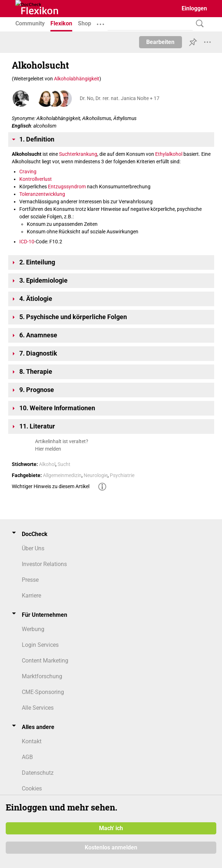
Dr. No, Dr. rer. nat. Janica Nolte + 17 (120, 98)
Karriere (31, 596)
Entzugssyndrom (67, 187)
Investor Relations (44, 564)
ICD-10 (27, 242)
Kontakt (32, 741)
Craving (28, 172)
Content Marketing (45, 661)
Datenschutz (38, 773)
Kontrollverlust (36, 179)
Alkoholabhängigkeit (77, 79)
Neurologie (96, 475)
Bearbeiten (160, 42)
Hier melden (48, 449)
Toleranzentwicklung (42, 194)
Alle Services (38, 708)
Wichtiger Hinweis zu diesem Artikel (51, 486)
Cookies (32, 788)
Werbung (33, 629)
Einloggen (194, 8)
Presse (30, 580)
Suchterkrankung (78, 154)
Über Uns (33, 548)
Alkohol (47, 464)
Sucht (64, 464)
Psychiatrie (122, 475)
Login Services (40, 645)
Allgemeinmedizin (62, 475)
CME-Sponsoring (43, 692)
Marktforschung (42, 676)
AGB (27, 757)
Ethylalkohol (169, 154)
